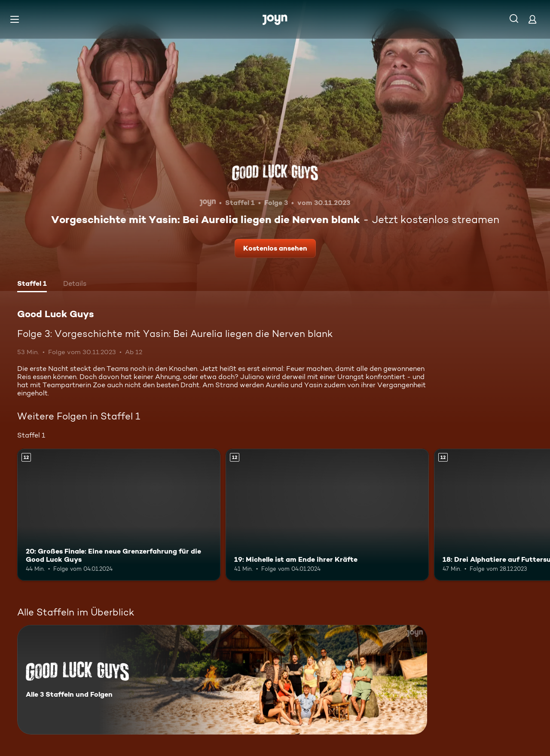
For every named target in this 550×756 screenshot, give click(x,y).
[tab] (32, 285)
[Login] (532, 19)
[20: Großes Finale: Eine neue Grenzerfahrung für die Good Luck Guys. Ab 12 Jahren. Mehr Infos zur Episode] (119, 515)
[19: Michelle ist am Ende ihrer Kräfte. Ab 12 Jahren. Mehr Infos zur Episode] (327, 515)
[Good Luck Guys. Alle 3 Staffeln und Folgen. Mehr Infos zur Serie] (222, 680)
